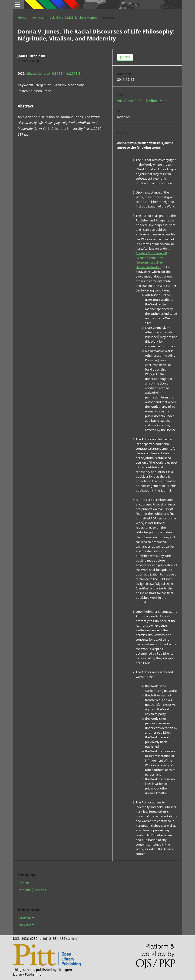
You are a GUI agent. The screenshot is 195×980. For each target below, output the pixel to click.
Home (22, 17)
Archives (38, 17)
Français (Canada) (32, 890)
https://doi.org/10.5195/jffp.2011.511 (55, 73)
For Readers (26, 918)
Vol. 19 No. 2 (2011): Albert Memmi (73, 17)
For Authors (26, 925)
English (23, 883)
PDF (127, 57)
